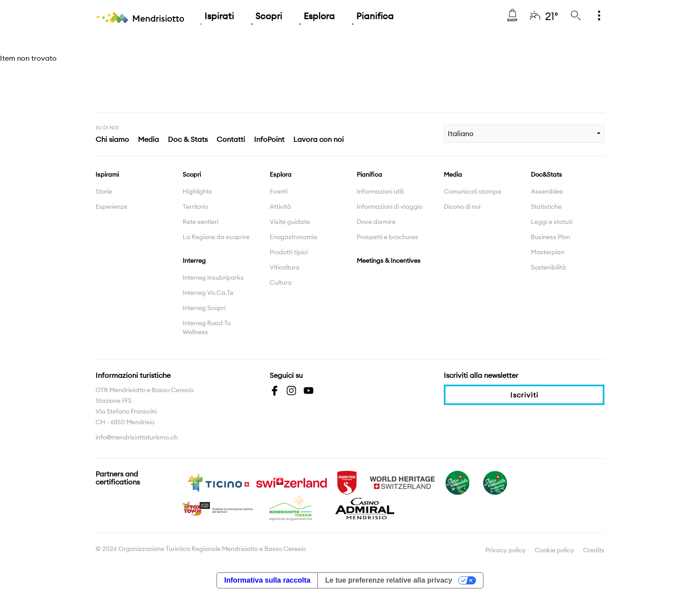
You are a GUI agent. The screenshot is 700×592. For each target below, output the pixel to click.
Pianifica (375, 16)
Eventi (279, 191)
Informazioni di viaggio (390, 207)
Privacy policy (506, 550)
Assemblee (547, 191)
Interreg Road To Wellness (207, 327)
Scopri (269, 16)
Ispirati (219, 16)
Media (148, 139)
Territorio (195, 207)
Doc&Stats (546, 174)
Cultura (281, 282)
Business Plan (550, 237)
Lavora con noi (319, 139)
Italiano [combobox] (461, 133)
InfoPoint (269, 139)
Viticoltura (285, 267)
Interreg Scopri (204, 308)
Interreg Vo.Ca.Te (208, 293)
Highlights (197, 191)
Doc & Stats (188, 139)
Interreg (194, 261)
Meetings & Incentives (389, 261)
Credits (594, 550)
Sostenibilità (548, 267)
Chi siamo (112, 139)
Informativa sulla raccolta (267, 580)
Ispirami (107, 174)
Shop (512, 16)
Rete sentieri (200, 222)
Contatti (231, 139)
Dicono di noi (462, 207)
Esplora (319, 16)
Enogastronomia (294, 237)
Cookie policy (554, 550)
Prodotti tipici (289, 252)
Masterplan (548, 252)
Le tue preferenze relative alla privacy (389, 580)
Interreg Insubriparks (213, 277)
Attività (280, 207)
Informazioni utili (380, 191)
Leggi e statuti (552, 222)
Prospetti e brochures (387, 237)
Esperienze (111, 207)
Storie (104, 191)
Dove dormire (376, 222)
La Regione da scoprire (216, 237)
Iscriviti (524, 395)
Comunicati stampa (473, 191)
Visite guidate (290, 222)
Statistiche (546, 207)
